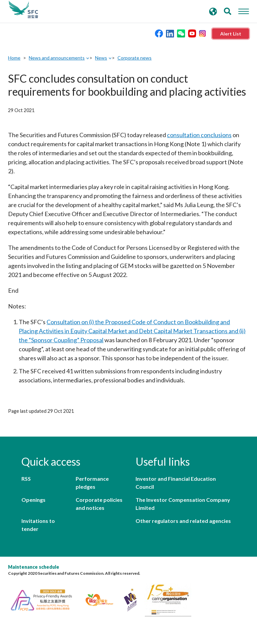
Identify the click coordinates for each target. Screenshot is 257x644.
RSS (26, 479)
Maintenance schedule (34, 567)
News (101, 58)
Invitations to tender (38, 525)
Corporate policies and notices (99, 504)
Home (14, 58)
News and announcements (57, 58)
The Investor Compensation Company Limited (183, 504)
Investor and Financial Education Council (176, 483)
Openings (33, 500)
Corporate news (135, 58)
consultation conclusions (199, 135)
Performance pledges (92, 483)
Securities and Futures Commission (23, 10)
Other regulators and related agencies (183, 521)
